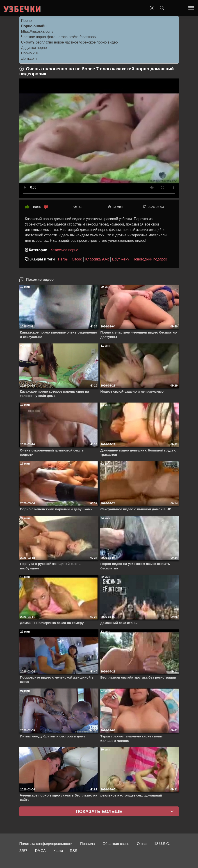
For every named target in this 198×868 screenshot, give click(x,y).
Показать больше (99, 811)
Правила (88, 844)
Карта (58, 851)
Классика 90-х (97, 259)
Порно (26, 21)
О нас (142, 844)
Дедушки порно (34, 48)
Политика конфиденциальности (46, 844)
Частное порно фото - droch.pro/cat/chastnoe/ (59, 37)
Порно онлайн (34, 26)
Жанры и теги (43, 259)
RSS (74, 851)
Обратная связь (116, 844)
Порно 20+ (30, 53)
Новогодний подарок (150, 259)
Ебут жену (121, 259)
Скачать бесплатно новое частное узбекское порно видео (69, 42)
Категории (38, 250)
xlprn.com (29, 59)
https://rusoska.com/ (37, 31)
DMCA (40, 851)
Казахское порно (64, 250)
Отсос (77, 259)
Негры (63, 259)
